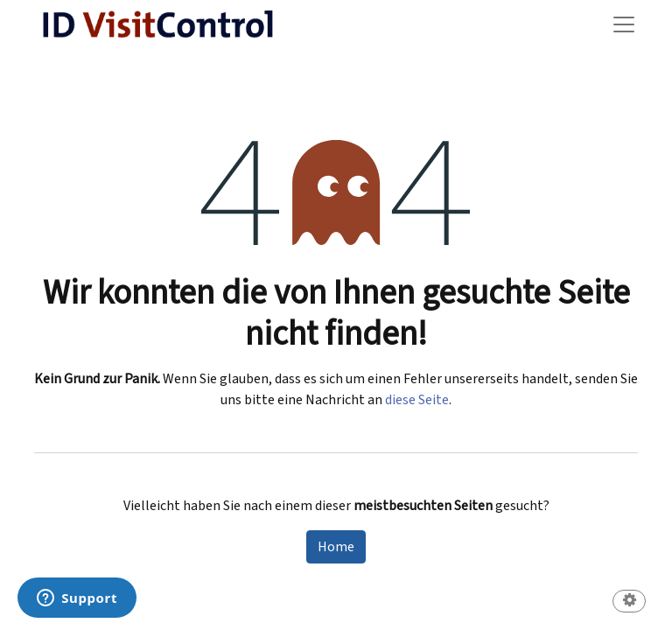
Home (336, 547)
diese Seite (417, 400)
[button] (629, 602)
